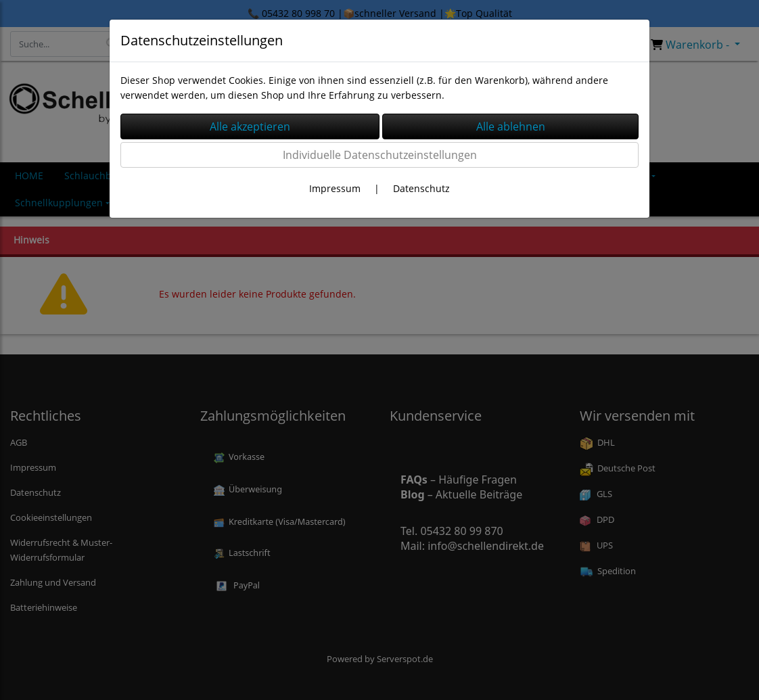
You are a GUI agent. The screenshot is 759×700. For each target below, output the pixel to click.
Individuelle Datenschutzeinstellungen (380, 155)
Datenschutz (421, 188)
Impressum (335, 188)
